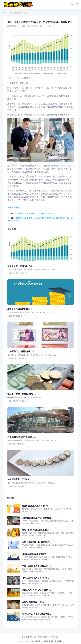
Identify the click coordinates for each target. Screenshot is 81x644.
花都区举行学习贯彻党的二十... (22, 351)
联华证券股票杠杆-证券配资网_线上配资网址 (44, 641)
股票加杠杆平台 (13, 208)
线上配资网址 (54, 637)
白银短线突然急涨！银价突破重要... (37, 518)
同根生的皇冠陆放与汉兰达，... (22, 437)
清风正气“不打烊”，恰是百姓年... (36, 590)
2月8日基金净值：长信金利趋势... (37, 542)
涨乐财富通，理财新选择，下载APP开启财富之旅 (34, 213)
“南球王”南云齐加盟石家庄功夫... (36, 614)
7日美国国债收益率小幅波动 (34, 554)
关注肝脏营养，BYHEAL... (20, 479)
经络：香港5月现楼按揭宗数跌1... (37, 530)
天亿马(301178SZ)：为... (33, 602)
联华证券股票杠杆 (15, 13)
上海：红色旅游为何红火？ (20, 309)
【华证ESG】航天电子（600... (35, 578)
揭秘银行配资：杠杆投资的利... (22, 394)
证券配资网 (42, 637)
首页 (5, 13)
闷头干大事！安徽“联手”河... (21, 266)
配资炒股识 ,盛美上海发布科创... (36, 506)
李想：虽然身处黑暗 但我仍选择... (37, 566)
